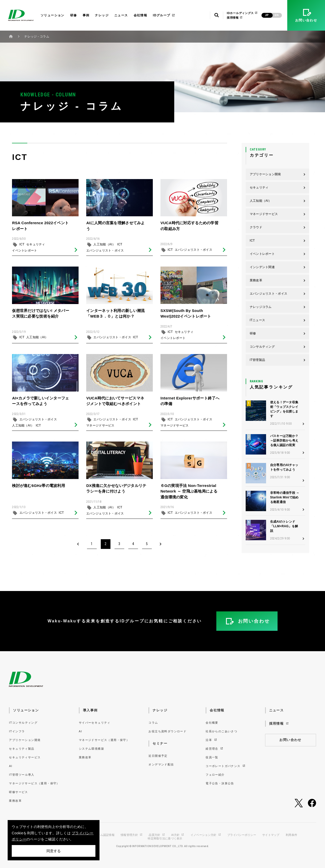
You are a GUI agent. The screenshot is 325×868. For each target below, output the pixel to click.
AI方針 (178, 835)
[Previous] (78, 544)
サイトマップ (271, 835)
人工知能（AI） (104, 246)
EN (277, 15)
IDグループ (164, 15)
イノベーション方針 (206, 835)
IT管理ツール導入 (22, 775)
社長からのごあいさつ (221, 731)
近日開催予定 (158, 756)
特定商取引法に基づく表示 (165, 839)
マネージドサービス (100, 427)
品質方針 (157, 835)
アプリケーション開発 (278, 174)
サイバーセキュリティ (95, 723)
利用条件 (291, 835)
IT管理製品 (278, 360)
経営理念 (215, 749)
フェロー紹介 (215, 775)
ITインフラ (17, 731)
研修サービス (18, 792)
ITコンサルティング (23, 723)
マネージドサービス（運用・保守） (34, 783)
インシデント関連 (278, 267)
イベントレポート (24, 253)
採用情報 (235, 18)
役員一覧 (212, 757)
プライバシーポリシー (242, 835)
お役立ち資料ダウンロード (167, 731)
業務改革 (278, 280)
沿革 (211, 740)
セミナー (160, 743)
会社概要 (212, 723)
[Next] (161, 544)
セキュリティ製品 (22, 749)
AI (11, 766)
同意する (54, 851)
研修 (74, 15)
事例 (86, 15)
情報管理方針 (132, 835)
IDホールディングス (242, 13)
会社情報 (141, 15)
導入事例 (90, 710)
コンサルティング (278, 347)
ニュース (121, 15)
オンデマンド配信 (161, 764)
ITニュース (278, 320)
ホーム (11, 36)
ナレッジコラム (278, 307)
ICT (22, 246)
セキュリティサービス (25, 757)
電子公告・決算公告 (220, 783)
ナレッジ (102, 15)
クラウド (278, 227)
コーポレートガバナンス (226, 766)
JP (267, 15)
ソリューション (53, 15)
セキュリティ (36, 246)
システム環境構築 (91, 749)
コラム (153, 723)
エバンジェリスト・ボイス (105, 253)
